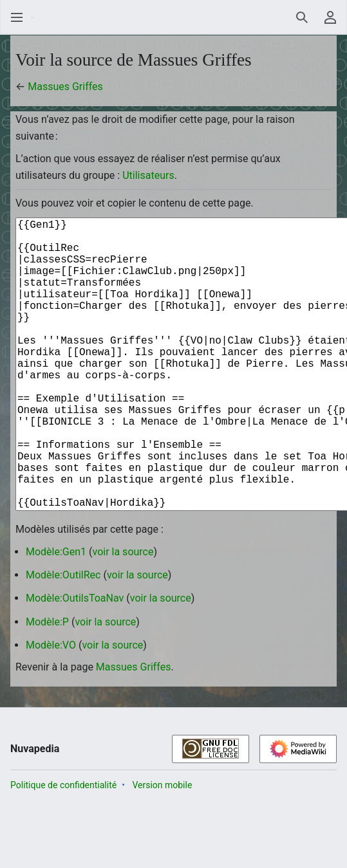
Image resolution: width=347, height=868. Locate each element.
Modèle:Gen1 (56, 616)
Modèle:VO (51, 709)
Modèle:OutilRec (63, 639)
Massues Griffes (65, 87)
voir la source (123, 616)
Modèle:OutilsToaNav (75, 662)
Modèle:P (47, 686)
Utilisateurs (148, 175)
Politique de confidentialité (63, 849)
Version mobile (162, 849)
